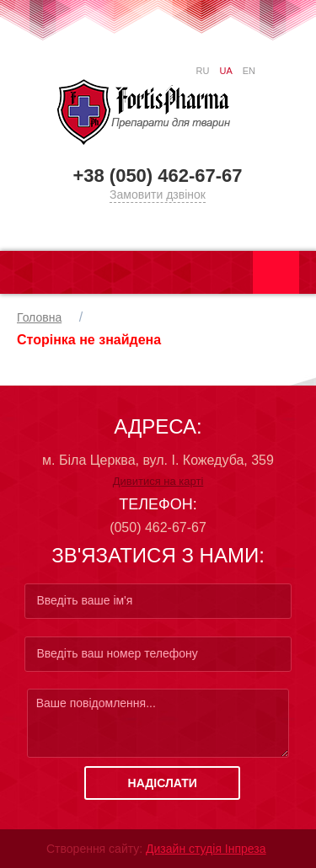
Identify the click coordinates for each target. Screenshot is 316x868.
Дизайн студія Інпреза (206, 849)
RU (203, 71)
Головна (39, 317)
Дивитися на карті (158, 481)
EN (249, 71)
